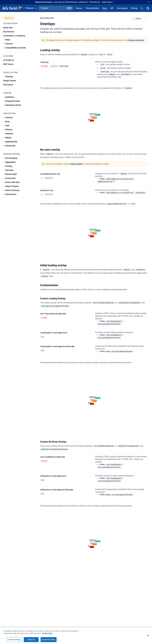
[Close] (148, 635)
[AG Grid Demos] (79, 8)
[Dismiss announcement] (149, 2)
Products (31, 8)
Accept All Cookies (49, 640)
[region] (76, 636)
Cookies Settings (14, 640)
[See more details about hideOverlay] (42, 194)
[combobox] (140, 19)
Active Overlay (77, 164)
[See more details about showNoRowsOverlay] (42, 178)
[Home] (12, 8)
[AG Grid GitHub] (148, 8)
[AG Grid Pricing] (134, 8)
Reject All (31, 640)
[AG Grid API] (112, 8)
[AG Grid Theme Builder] (92, 8)
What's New (9, 18)
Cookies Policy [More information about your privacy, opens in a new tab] (47, 633)
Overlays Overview (136, 40)
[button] (56, 8)
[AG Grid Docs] (105, 8)
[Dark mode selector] (142, 8)
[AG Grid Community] (122, 8)
